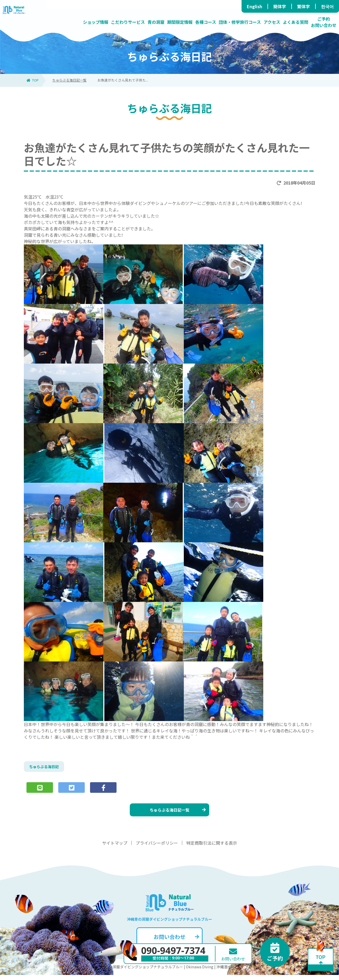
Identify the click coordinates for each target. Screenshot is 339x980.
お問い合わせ (176, 942)
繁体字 (304, 6)
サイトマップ (115, 848)
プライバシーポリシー (157, 848)
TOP (33, 80)
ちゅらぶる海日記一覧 (69, 80)
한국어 (327, 6)
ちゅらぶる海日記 (46, 767)
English (255, 6)
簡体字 (280, 6)
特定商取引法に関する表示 (212, 848)
